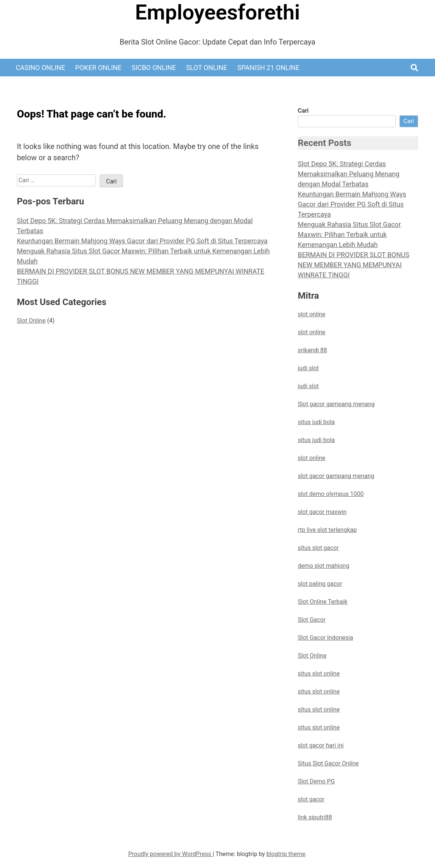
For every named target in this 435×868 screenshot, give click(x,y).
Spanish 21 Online (268, 68)
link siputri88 (315, 817)
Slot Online (207, 68)
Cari (303, 111)
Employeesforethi (217, 12)
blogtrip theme (286, 854)
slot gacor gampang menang (336, 476)
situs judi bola (316, 422)
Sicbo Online (154, 68)
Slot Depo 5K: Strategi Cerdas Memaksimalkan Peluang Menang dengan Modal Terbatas (349, 174)
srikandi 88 (312, 350)
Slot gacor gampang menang (336, 404)
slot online (312, 314)
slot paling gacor (320, 584)
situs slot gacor (318, 548)
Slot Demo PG (316, 781)
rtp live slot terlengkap (327, 530)
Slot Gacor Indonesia (326, 638)
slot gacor (311, 799)
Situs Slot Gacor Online (328, 763)
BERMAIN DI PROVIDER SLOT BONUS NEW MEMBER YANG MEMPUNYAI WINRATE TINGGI (354, 265)
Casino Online (40, 68)
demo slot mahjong (324, 566)
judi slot (308, 368)
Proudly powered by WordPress (170, 854)
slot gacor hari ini (321, 745)
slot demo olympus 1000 (331, 494)
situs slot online (319, 674)
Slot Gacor (312, 620)
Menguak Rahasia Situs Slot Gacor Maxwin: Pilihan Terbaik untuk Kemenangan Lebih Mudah (349, 234)
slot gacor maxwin (322, 512)
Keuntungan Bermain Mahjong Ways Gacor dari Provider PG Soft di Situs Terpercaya (142, 241)
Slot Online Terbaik (323, 602)
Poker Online (99, 68)
